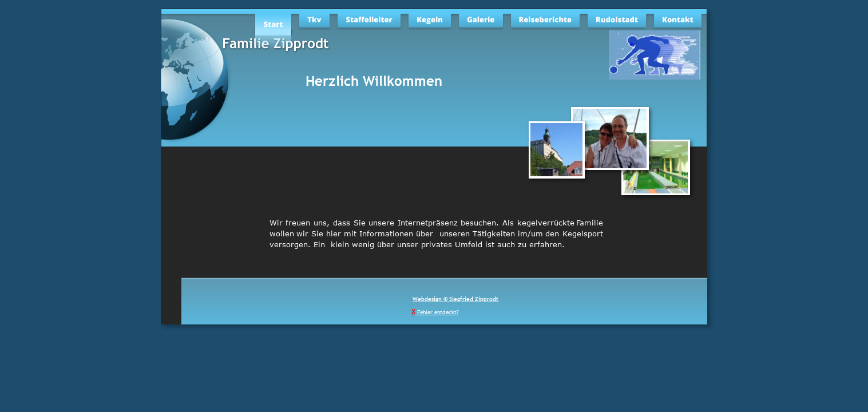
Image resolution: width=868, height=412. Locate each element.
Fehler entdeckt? (438, 312)
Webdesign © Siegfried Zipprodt (455, 299)
